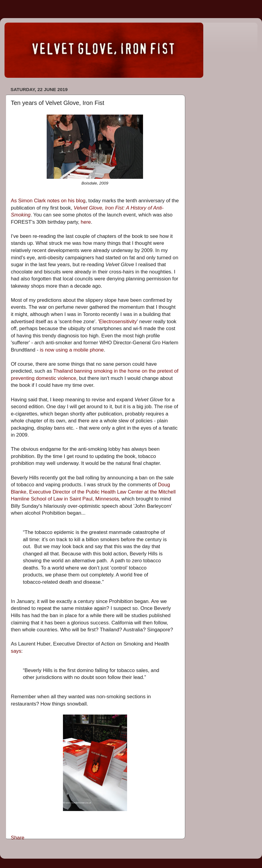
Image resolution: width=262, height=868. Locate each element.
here (86, 222)
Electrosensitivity (118, 322)
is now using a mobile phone (72, 350)
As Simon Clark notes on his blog (48, 201)
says (16, 651)
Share (18, 838)
